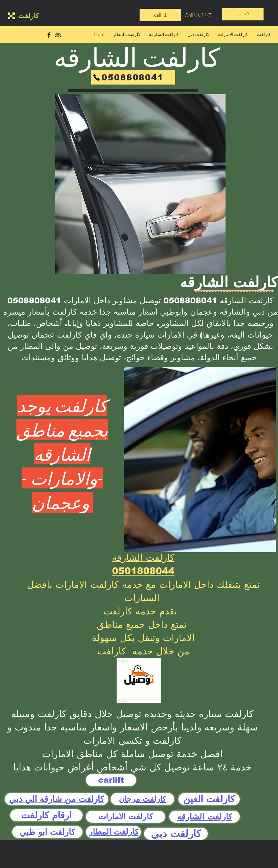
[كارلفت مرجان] (142, 799)
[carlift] (111, 780)
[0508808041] (133, 77)
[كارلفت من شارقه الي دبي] (57, 799)
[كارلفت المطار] (113, 832)
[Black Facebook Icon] (49, 35)
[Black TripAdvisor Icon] (58, 35)
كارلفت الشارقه (143, 558)
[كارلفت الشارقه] (205, 817)
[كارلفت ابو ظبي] (47, 832)
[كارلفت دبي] (176, 834)
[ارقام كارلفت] (46, 815)
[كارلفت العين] (209, 799)
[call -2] (243, 14)
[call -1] (160, 15)
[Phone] (96, 77)
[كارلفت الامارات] (126, 817)
